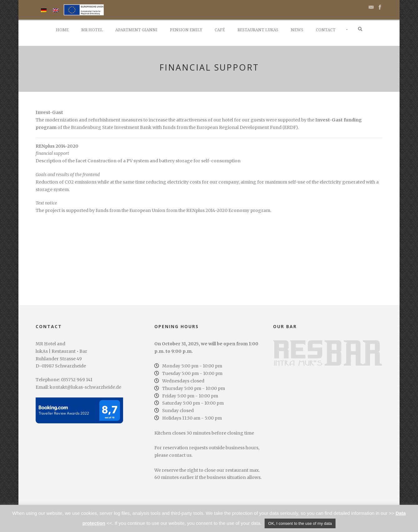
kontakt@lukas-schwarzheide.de (85, 387)
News (297, 30)
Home (62, 30)
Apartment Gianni (136, 30)
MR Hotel (92, 30)
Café (220, 30)
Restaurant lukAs (258, 30)
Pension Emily (186, 30)
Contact (326, 30)
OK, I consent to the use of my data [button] (300, 523)
